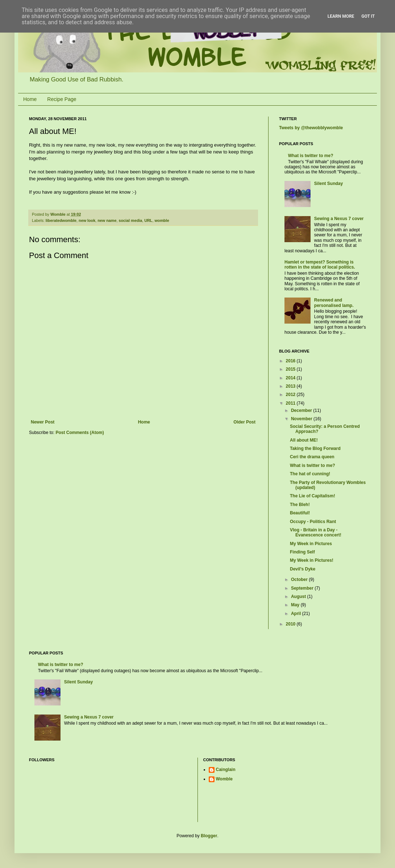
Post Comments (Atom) (80, 433)
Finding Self (302, 552)
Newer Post (43, 422)
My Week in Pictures (311, 544)
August (299, 597)
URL (148, 220)
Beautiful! (300, 513)
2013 (291, 386)
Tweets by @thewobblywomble (311, 128)
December (302, 410)
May (296, 605)
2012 (291, 395)
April (297, 614)
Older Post (244, 422)
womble (162, 220)
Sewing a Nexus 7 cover (339, 219)
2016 (291, 361)
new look (87, 220)
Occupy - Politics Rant (313, 522)
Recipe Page (62, 99)
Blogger (209, 836)
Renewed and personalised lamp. (334, 303)
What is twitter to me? (311, 156)
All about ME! (304, 440)
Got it (368, 16)
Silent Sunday (329, 184)
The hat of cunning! (310, 474)
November (302, 419)
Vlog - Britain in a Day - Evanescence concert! (316, 532)
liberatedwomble (61, 220)
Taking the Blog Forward (315, 448)
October (300, 580)
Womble (224, 779)
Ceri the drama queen (312, 457)
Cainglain (226, 770)
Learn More (341, 16)
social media (130, 220)
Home (30, 99)
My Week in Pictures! (312, 560)
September (303, 588)
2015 (291, 369)
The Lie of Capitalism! (313, 496)
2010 (291, 624)
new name (107, 220)
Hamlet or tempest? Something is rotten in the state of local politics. (320, 265)
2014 (291, 378)
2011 (291, 403)
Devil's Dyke (303, 569)
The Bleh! (300, 505)
